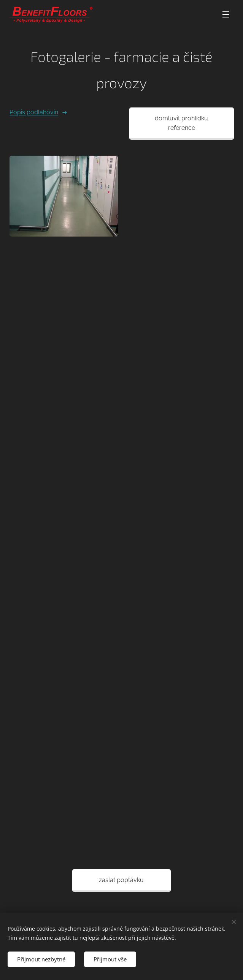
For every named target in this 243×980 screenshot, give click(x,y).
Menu (226, 14)
